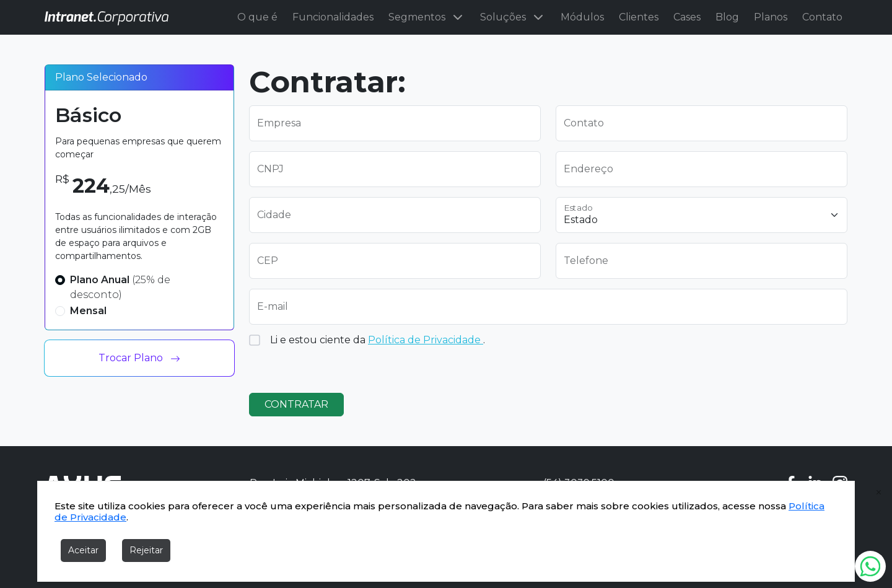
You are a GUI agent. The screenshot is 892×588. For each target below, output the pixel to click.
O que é (257, 17)
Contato (822, 17)
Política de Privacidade (426, 340)
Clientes (639, 17)
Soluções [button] (513, 17)
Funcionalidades (333, 17)
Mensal (88, 311)
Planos (771, 17)
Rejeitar (146, 550)
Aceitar (83, 550)
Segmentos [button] (427, 17)
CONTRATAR (296, 404)
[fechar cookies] (879, 493)
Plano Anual (120, 287)
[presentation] (650, 359)
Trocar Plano (139, 358)
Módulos (582, 17)
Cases (687, 17)
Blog (727, 17)
